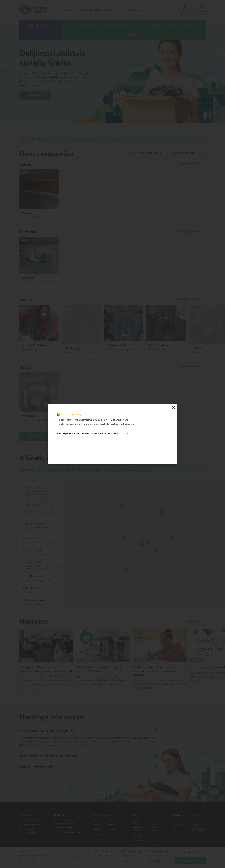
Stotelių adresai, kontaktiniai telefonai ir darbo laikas (87, 433)
